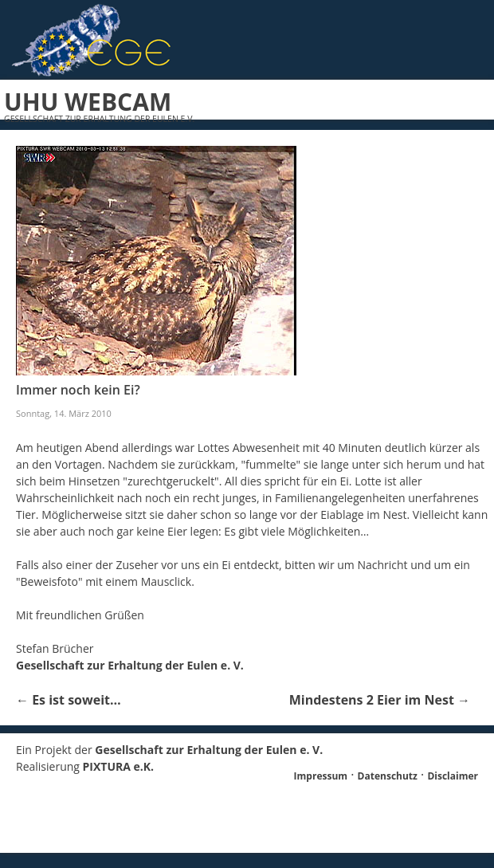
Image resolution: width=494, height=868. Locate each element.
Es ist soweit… (69, 700)
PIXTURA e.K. (119, 766)
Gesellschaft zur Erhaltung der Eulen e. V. (130, 665)
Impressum (321, 776)
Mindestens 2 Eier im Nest (380, 700)
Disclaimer (453, 776)
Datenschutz (388, 776)
